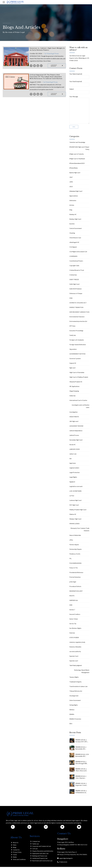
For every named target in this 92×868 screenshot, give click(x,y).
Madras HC (73, 515)
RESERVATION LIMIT (76, 592)
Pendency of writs (75, 555)
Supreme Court (74, 657)
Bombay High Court (75, 220)
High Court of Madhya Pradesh (79, 378)
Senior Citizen (74, 620)
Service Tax (73, 625)
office (71, 541)
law (70, 460)
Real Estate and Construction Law (42, 862)
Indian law (72, 397)
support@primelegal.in (66, 859)
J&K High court (74, 422)
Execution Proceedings (76, 332)
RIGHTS (72, 597)
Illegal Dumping (74, 392)
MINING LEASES (74, 525)
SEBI (71, 606)
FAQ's (15, 846)
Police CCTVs (74, 569)
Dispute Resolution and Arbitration (43, 852)
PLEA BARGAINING (75, 564)
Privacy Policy (17, 853)
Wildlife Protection (75, 720)
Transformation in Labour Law (78, 687)
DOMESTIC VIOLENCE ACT (78, 304)
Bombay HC (73, 215)
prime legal (73, 583)
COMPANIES (73, 257)
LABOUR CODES (75, 450)
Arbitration (73, 202)
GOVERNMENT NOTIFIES (77, 355)
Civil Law (35, 850)
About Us (16, 844)
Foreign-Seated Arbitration (78, 346)
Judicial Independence (76, 432)
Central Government (76, 229)
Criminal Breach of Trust (77, 271)
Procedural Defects (75, 587)
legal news (73, 464)
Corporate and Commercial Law (42, 847)
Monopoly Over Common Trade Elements (80, 530)
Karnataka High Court (76, 441)
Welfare (72, 711)
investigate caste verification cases (81, 407)
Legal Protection (75, 474)
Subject (79, 91)
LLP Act (72, 497)
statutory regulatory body (77, 643)
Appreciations (74, 197)
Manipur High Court (75, 520)
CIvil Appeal (73, 248)
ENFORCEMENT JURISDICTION (79, 313)
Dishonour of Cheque (76, 294)
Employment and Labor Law (40, 855)
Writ (71, 725)
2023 (71, 188)
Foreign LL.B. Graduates (77, 341)
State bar (72, 634)
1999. (71, 183)
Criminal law (73, 276)
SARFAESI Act (74, 601)
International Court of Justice (78, 401)
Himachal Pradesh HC (76, 383)
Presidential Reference (76, 574)
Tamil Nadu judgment (76, 666)
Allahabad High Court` (76, 192)
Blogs (15, 849)
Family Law (35, 845)
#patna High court (75, 174)
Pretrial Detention (75, 578)
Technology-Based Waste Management (82, 672)
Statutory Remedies (75, 648)
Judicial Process (74, 436)
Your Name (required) (79, 76)
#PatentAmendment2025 (77, 164)
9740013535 (63, 863)
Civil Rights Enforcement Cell (78, 253)
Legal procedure (74, 469)
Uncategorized (74, 697)
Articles (72, 206)
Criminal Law (36, 842)
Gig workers (73, 350)
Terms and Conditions (19, 861)
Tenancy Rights (74, 678)
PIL (70, 560)
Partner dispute (74, 546)
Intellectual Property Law (40, 859)
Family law (73, 336)
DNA (71, 299)
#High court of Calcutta (77, 155)
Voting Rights (74, 706)
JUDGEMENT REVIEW (76, 427)
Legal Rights (73, 478)
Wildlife (72, 715)
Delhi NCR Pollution (76, 290)
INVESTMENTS (74, 418)
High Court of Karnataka (77, 373)
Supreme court (74, 662)
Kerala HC (73, 446)
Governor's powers (75, 360)
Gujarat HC (73, 364)
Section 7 (72, 611)
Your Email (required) (79, 84)
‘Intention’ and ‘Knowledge (77, 143)
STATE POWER (74, 639)
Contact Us (16, 851)
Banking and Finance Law (40, 857)
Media (15, 858)
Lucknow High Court (76, 501)
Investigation (73, 413)
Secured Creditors (75, 615)
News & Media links (75, 536)
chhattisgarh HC (74, 243)
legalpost (72, 483)
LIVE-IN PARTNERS (75, 492)
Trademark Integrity (75, 683)
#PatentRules (74, 169)
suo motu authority (75, 653)
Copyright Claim (74, 267)
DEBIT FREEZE (74, 281)
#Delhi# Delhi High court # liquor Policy (79, 149)
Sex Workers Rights (75, 629)
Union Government (75, 701)
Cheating (72, 234)
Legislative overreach (76, 487)
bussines (72, 225)
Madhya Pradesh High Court (78, 511)
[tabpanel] (16, 57)
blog (71, 211)
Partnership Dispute (76, 550)
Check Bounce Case (75, 239)
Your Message (79, 110)
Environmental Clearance (77, 318)
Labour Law (73, 455)
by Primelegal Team (52, 54)
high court (73, 369)
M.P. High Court (74, 506)
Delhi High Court (75, 285)
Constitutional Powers (76, 262)
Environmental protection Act (78, 322)
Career (15, 856)
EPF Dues (72, 327)
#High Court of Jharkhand (77, 160)
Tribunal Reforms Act (76, 692)
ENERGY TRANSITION (76, 308)
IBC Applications (74, 387)
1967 (71, 178)
